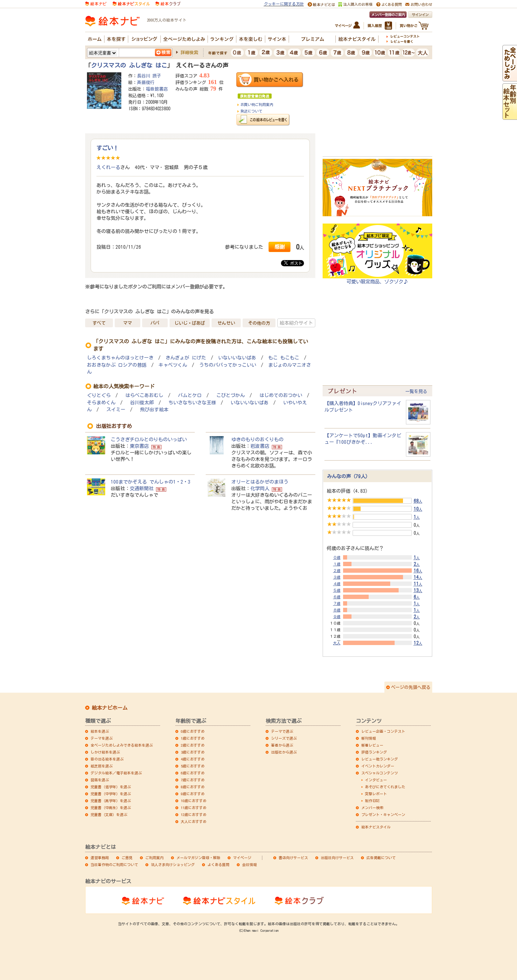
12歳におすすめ (194, 815)
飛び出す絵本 (154, 410)
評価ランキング (374, 752)
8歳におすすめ (193, 787)
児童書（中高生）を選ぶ (111, 808)
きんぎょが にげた (186, 358)
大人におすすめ (194, 821)
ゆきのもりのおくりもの (257, 439)
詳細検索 (189, 52)
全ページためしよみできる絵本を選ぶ (122, 745)
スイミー (116, 410)
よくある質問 (218, 865)
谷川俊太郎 (142, 403)
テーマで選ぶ (282, 731)
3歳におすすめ (193, 752)
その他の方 (259, 323)
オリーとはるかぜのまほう (260, 482)
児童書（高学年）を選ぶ (111, 801)
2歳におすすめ (193, 745)
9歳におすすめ (193, 794)
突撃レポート (376, 794)
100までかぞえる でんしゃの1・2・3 (151, 482)
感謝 (280, 247)
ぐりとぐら (99, 395)
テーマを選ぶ (102, 738)
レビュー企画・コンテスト (383, 731)
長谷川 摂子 (149, 76)
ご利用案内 (155, 858)
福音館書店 (157, 89)
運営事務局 (100, 858)
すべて (99, 323)
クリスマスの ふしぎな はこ (129, 65)
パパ (155, 323)
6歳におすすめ (193, 773)
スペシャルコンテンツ (380, 773)
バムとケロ (190, 395)
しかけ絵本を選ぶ (105, 752)
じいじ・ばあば (190, 323)
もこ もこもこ (284, 358)
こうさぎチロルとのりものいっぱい (149, 439)
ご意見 (127, 858)
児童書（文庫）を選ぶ (109, 815)
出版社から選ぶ (284, 752)
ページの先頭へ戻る (411, 687)
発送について (251, 111)
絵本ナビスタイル (376, 827)
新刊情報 (369, 738)
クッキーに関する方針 (284, 4)
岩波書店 (260, 446)
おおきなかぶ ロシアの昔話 (117, 365)
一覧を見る (416, 391)
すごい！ (107, 148)
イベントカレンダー (378, 766)
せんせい (226, 323)
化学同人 (260, 488)
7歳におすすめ (193, 780)
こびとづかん (231, 395)
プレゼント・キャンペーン (383, 815)
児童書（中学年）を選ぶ (111, 794)
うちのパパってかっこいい (228, 365)
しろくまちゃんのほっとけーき (120, 358)
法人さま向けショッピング (173, 865)
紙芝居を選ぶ (102, 766)
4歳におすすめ (193, 759)
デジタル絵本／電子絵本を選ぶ (116, 773)
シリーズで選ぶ (284, 738)
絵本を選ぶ (100, 731)
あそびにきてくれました (385, 787)
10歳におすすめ (194, 801)
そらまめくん (101, 403)
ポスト (293, 263)
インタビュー (376, 780)
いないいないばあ (237, 358)
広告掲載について (381, 858)
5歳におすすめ (193, 766)
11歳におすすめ (194, 808)
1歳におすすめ (193, 738)
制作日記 (372, 801)
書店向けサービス (293, 858)
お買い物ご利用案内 (257, 104)
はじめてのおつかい (281, 395)
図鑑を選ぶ (100, 780)
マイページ (242, 858)
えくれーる (108, 167)
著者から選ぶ (282, 745)
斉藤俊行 (146, 82)
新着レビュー (372, 745)
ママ (128, 323)
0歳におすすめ (193, 731)
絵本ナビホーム (110, 708)
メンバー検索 (372, 808)
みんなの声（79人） (349, 476)
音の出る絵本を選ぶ (107, 759)
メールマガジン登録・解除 (198, 858)
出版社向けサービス (337, 858)
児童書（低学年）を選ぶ (111, 787)
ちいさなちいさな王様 (192, 403)
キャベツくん (173, 365)
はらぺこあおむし (144, 395)
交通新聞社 (142, 488)
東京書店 (139, 446)
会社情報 (250, 865)
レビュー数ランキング (380, 759)
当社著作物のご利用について (114, 865)
